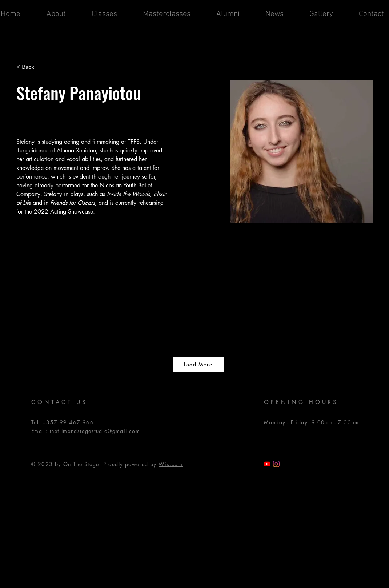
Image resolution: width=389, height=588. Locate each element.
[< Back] (31, 67)
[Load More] (199, 364)
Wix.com (171, 464)
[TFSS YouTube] (267, 464)
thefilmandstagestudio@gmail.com (95, 431)
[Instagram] (276, 464)
